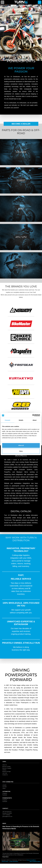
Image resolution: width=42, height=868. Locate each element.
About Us (5, 765)
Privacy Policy (5, 861)
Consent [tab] (7, 420)
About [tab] (35, 420)
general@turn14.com (7, 816)
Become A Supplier (7, 768)
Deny (21, 451)
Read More (5, 857)
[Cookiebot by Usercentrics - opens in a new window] (32, 415)
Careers (4, 770)
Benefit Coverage (7, 772)
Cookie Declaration (14, 861)
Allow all (21, 445)
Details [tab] (21, 420)
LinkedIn (4, 785)
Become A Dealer (21, 124)
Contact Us (5, 775)
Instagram (5, 793)
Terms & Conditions (31, 860)
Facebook (5, 795)
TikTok (4, 788)
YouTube (5, 787)
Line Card (5, 773)
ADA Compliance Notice (35, 861)
